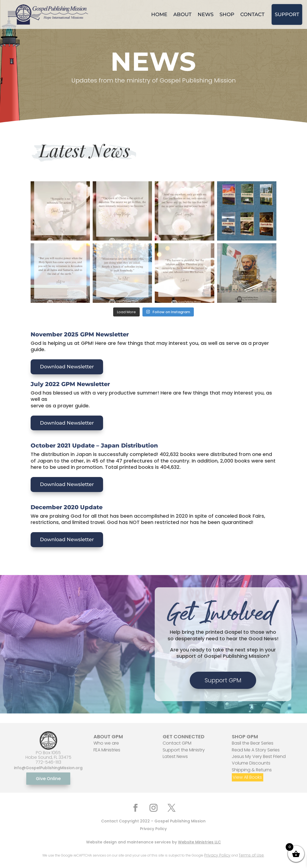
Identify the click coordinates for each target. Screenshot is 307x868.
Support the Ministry (184, 750)
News (206, 14)
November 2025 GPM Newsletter (80, 334)
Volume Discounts (251, 763)
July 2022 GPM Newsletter (70, 384)
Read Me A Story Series (256, 750)
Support (287, 14)
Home (159, 14)
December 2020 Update (67, 507)
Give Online (48, 779)
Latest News (175, 756)
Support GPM (223, 680)
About (182, 14)
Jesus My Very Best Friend (259, 756)
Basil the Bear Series (253, 743)
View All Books (247, 777)
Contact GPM (177, 743)
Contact (252, 14)
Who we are (106, 743)
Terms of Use (251, 855)
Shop (227, 14)
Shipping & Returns (252, 770)
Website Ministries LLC (199, 842)
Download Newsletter (67, 367)
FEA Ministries (107, 750)
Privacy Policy (153, 829)
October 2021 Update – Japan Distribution (94, 445)
